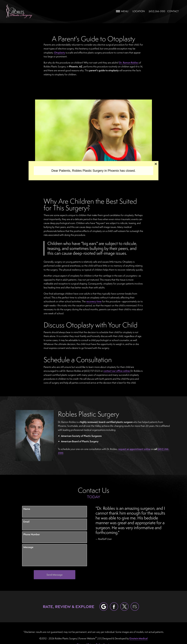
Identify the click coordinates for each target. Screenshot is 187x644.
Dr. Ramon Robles (129, 63)
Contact (173, 11)
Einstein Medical (139, 638)
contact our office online (117, 371)
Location (139, 11)
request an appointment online (134, 449)
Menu (122, 11)
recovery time (94, 301)
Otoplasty (60, 53)
